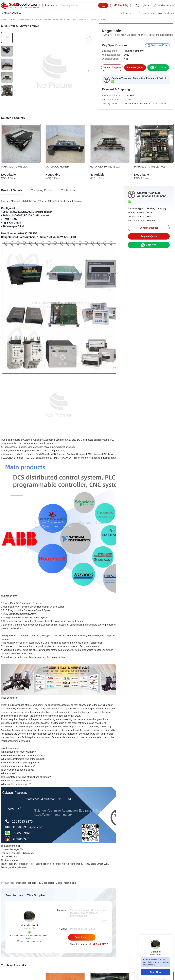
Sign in (161, 5)
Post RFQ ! (100, 944)
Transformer (71, 19)
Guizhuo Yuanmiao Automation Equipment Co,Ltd (139, 78)
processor (21, 883)
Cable (59, 883)
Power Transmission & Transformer (47, 19)
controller (33, 883)
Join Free (170, 5)
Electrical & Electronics (19, 19)
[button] (88, 71)
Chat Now (156, 972)
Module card (70, 883)
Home (4, 19)
